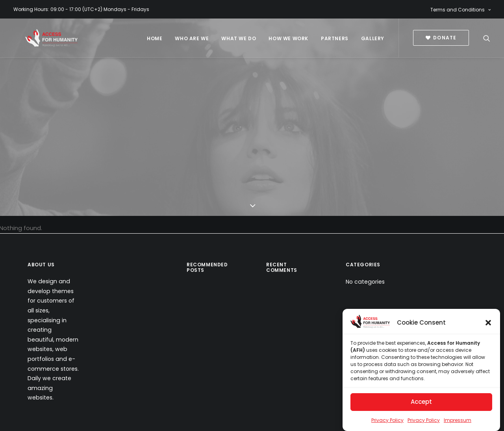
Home (155, 38)
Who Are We (192, 38)
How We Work (288, 38)
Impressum (458, 424)
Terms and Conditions (460, 10)
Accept (421, 405)
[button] (488, 326)
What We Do (239, 38)
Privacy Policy (387, 424)
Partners (335, 38)
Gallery (373, 38)
